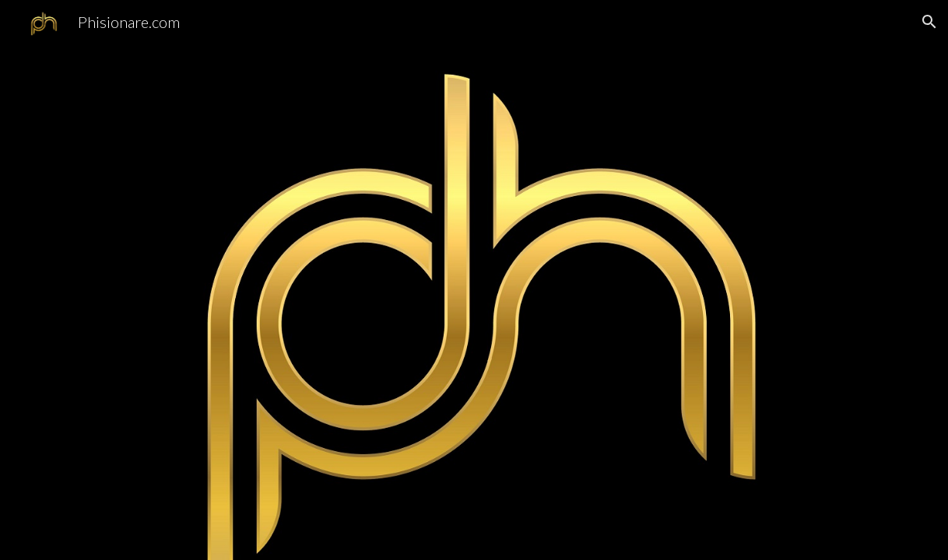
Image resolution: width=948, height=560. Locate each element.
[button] (929, 22)
